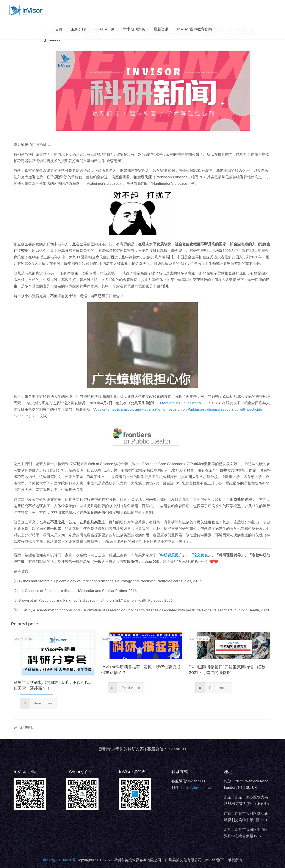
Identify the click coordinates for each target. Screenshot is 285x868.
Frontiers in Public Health (180, 403)
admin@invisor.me (196, 788)
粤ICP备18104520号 (59, 860)
